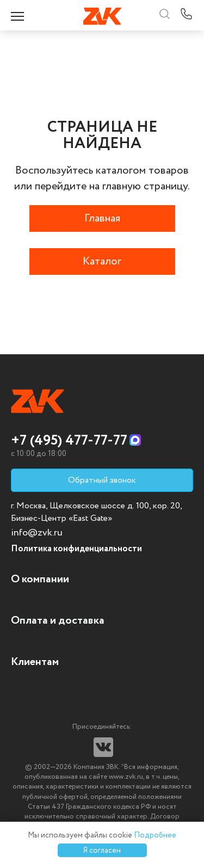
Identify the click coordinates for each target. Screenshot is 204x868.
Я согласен (102, 851)
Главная (102, 218)
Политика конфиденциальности (76, 549)
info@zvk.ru (37, 533)
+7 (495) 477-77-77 (69, 441)
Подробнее (155, 835)
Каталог (102, 261)
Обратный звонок (102, 480)
